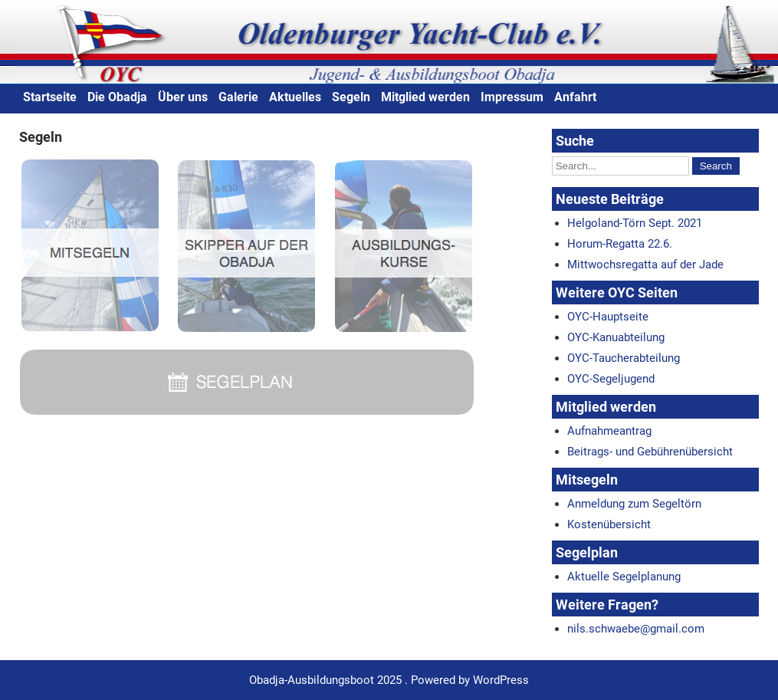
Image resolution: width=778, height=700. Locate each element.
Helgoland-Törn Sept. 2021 (635, 223)
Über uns (183, 97)
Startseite (50, 97)
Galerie (238, 97)
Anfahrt (575, 97)
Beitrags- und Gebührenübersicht (650, 452)
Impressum (512, 97)
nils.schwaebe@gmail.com (636, 629)
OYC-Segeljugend (611, 379)
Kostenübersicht (609, 524)
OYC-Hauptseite (608, 317)
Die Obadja (117, 97)
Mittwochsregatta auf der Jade (645, 265)
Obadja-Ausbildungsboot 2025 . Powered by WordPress (389, 680)
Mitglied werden (425, 97)
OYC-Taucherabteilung (624, 358)
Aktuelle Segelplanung (624, 577)
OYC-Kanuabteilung (616, 337)
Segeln (351, 97)
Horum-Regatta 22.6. (620, 244)
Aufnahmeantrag (609, 431)
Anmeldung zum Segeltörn (634, 504)
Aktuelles (295, 97)
